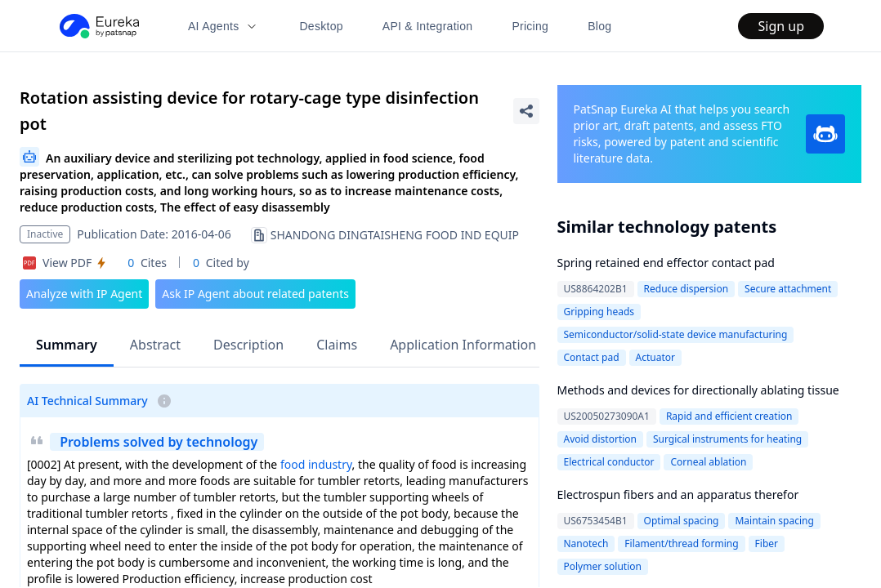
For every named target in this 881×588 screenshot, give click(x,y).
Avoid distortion (601, 439)
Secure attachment (788, 289)
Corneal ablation (708, 462)
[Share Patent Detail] (526, 111)
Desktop (321, 26)
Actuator (655, 357)
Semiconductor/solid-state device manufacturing (676, 334)
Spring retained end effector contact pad (666, 263)
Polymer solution (603, 566)
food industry (316, 464)
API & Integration (428, 26)
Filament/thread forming (681, 543)
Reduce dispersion (686, 289)
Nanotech (586, 543)
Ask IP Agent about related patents (255, 294)
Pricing (530, 26)
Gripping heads (599, 312)
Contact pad (592, 357)
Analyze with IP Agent (84, 294)
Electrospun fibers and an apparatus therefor (678, 494)
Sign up (781, 26)
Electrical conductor (609, 462)
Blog (599, 26)
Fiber (767, 543)
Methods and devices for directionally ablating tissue (698, 390)
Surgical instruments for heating (727, 439)
